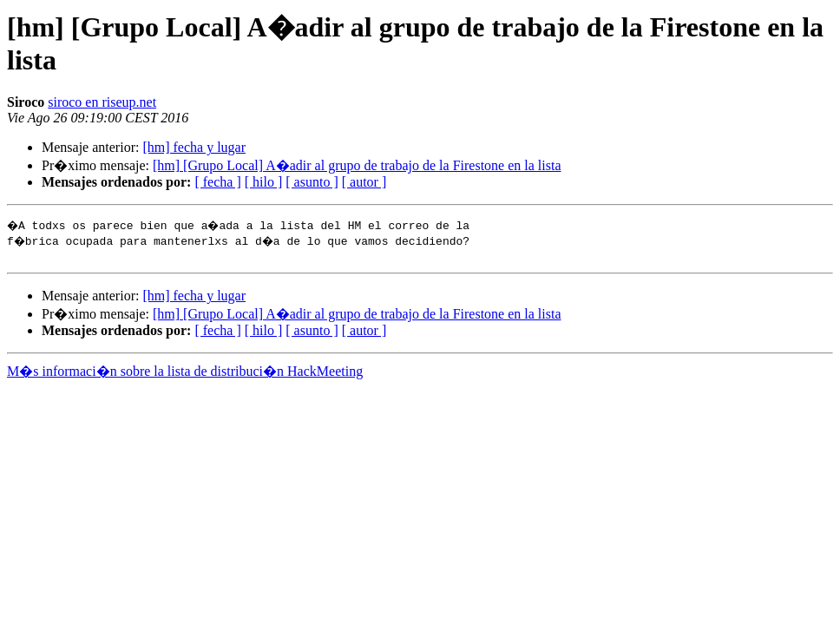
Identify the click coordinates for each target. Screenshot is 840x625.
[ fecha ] (217, 182)
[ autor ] (364, 182)
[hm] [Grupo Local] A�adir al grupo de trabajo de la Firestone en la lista (357, 165)
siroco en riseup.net (102, 102)
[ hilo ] (264, 182)
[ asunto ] (312, 182)
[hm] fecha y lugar (194, 147)
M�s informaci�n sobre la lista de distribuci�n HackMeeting (185, 374)
